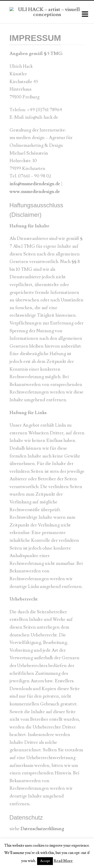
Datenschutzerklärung (42, 829)
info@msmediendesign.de (35, 184)
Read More (63, 861)
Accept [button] (45, 861)
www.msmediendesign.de (35, 192)
